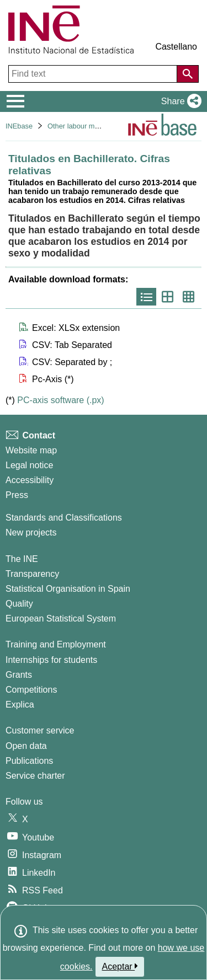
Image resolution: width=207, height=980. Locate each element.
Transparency (32, 574)
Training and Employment (56, 644)
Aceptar (120, 966)
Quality (19, 604)
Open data (26, 746)
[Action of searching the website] (188, 74)
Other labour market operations (96, 126)
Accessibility (30, 480)
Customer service (40, 730)
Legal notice (29, 465)
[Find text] (94, 74)
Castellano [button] (176, 47)
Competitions (31, 690)
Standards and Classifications (64, 518)
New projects (31, 532)
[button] (179, 101)
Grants (19, 675)
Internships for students (51, 660)
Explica (20, 705)
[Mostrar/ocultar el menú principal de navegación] (16, 101)
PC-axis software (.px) (60, 400)
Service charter (35, 776)
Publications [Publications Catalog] (29, 761)
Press (17, 495)
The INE (22, 559)
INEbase (19, 126)
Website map (31, 450)
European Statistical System (61, 618)
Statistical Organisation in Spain (68, 589)
